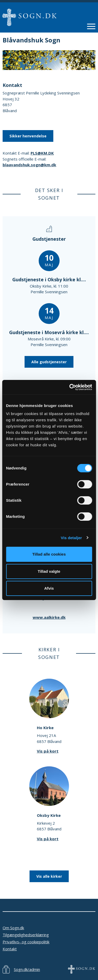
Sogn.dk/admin (27, 969)
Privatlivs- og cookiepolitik (26, 942)
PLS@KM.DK (42, 153)
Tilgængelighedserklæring (26, 935)
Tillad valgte (49, 571)
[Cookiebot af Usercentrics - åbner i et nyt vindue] (70, 387)
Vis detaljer (71, 538)
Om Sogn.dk (13, 928)
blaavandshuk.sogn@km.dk (29, 165)
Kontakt (10, 949)
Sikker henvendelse (28, 136)
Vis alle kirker (49, 876)
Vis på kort (48, 751)
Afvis (49, 588)
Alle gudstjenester (49, 362)
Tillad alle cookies (49, 554)
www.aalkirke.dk (49, 617)
